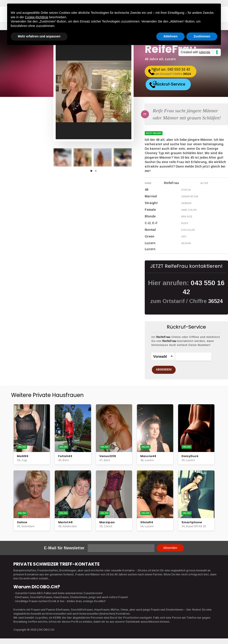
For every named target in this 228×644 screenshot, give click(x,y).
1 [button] (92, 172)
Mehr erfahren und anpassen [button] (39, 36)
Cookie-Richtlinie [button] (37, 17)
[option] (63, 157)
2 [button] (97, 172)
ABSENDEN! (169, 368)
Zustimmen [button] (202, 36)
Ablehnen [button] (171, 36)
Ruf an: (177, 73)
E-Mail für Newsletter (64, 547)
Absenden (170, 547)
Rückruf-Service (176, 84)
